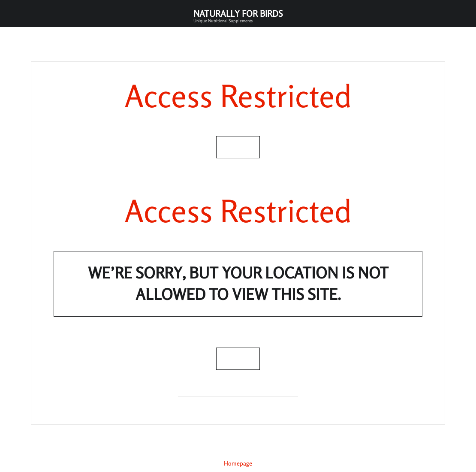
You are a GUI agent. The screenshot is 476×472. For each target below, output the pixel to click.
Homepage (238, 463)
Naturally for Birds (238, 16)
